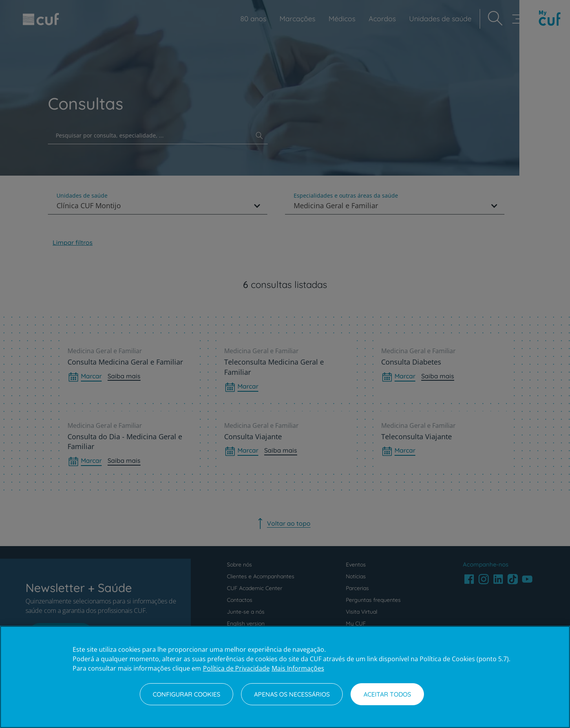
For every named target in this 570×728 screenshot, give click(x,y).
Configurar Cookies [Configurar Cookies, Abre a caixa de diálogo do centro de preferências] (186, 694)
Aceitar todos (387, 694)
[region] (285, 677)
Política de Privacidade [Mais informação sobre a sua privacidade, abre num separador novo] (236, 668)
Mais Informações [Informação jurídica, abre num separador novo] (298, 668)
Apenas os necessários (292, 694)
